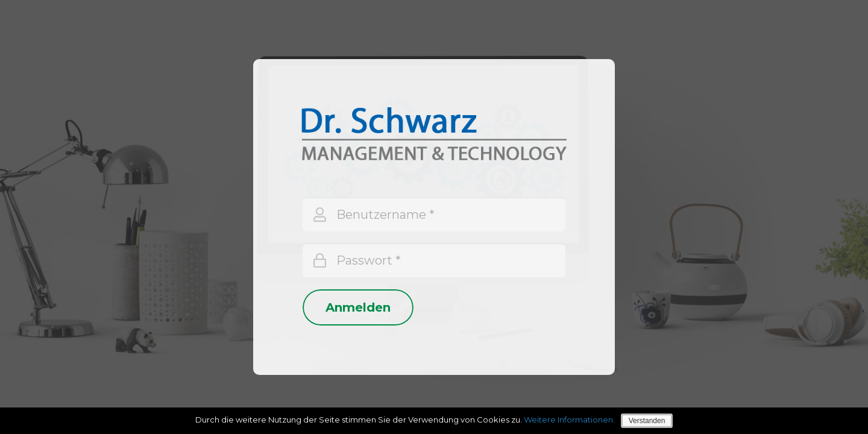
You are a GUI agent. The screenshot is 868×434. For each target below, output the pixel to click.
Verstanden (647, 421)
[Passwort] (434, 260)
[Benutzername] (434, 215)
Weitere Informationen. (569, 420)
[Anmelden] (358, 307)
